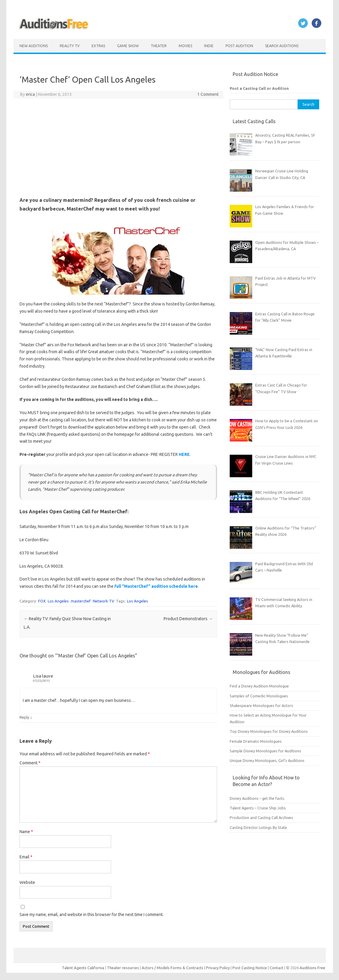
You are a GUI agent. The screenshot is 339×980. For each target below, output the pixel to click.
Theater (159, 46)
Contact (277, 968)
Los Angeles (58, 601)
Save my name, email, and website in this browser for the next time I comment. (92, 915)
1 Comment (208, 94)
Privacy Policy (218, 968)
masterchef (81, 601)
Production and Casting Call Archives (261, 818)
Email (26, 857)
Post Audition (239, 46)
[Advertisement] (118, 147)
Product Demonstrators (188, 619)
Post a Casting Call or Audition (259, 88)
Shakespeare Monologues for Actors (261, 705)
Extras (98, 46)
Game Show (128, 46)
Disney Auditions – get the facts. (257, 798)
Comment (30, 763)
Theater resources (123, 968)
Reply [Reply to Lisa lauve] (24, 717)
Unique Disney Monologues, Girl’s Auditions (267, 760)
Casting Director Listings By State (258, 827)
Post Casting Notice (250, 968)
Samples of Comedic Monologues (259, 696)
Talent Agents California (83, 968)
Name (26, 832)
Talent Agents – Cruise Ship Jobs (258, 808)
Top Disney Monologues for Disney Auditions (269, 731)
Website (27, 882)
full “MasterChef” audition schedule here (156, 586)
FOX (42, 601)
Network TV (104, 601)
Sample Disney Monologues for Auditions (265, 751)
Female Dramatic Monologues (256, 741)
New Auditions (34, 46)
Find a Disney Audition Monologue (259, 686)
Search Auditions (282, 46)
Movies (185, 46)
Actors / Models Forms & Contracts (173, 968)
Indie (209, 46)
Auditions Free (312, 968)
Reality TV (70, 46)
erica (30, 94)
